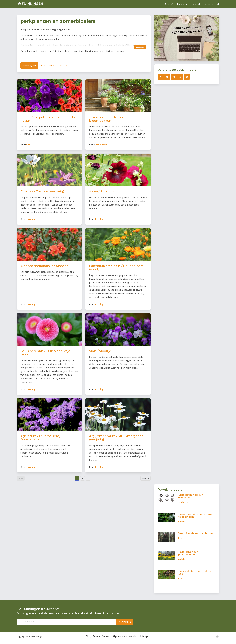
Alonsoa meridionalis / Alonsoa (44, 266)
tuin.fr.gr (31, 219)
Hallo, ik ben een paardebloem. (188, 553)
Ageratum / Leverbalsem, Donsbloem (40, 438)
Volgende (145, 478)
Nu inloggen (29, 65)
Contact (196, 4)
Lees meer (140, 47)
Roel (180, 538)
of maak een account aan (54, 65)
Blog (88, 636)
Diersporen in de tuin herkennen (191, 496)
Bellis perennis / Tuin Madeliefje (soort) (45, 353)
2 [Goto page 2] (82, 478)
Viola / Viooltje (100, 351)
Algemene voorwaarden (125, 636)
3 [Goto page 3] (88, 478)
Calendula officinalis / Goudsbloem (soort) (116, 268)
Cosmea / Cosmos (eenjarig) (42, 191)
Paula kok (182, 521)
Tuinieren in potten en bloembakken (107, 119)
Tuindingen (101, 145)
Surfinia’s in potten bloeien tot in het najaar (49, 119)
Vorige (21, 478)
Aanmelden (125, 622)
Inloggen (209, 4)
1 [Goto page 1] (77, 478)
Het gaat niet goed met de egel (195, 573)
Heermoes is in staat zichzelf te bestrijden (196, 515)
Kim (28, 145)
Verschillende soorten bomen (196, 533)
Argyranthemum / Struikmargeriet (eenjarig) (116, 438)
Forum (96, 636)
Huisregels (145, 636)
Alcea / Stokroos (102, 191)
